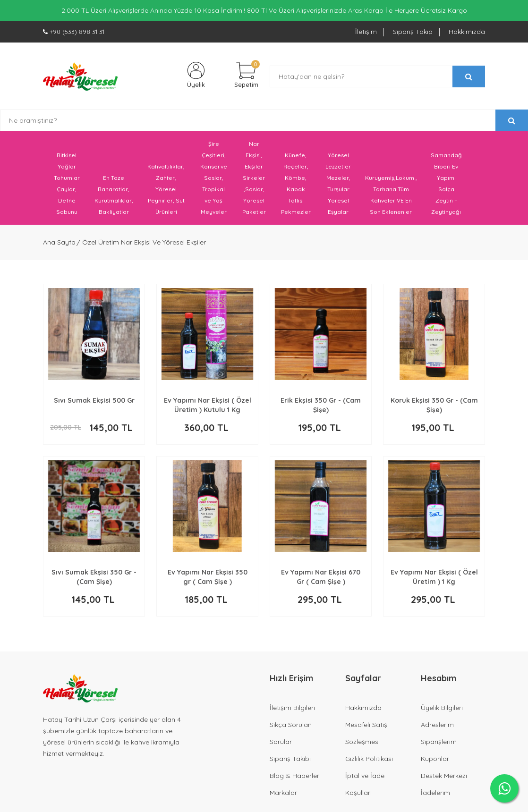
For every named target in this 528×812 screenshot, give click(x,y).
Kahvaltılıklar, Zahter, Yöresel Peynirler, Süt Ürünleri (166, 192)
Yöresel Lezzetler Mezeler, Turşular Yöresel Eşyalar (338, 187)
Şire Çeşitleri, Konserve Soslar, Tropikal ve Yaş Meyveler (214, 181)
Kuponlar (435, 761)
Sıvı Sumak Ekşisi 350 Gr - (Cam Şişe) (94, 580)
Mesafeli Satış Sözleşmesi (366, 736)
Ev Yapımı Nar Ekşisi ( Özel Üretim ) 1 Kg (434, 580)
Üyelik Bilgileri (442, 710)
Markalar (283, 795)
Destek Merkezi (444, 778)
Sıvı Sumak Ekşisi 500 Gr (94, 403)
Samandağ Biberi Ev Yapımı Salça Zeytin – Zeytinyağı (446, 187)
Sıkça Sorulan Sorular (291, 736)
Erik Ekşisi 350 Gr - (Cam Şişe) (321, 408)
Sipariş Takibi (290, 761)
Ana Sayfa (59, 245)
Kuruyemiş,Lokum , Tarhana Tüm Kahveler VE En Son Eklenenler (391, 198)
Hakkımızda (467, 32)
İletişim (366, 32)
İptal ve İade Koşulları (365, 787)
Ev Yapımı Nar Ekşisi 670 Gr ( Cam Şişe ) (321, 580)
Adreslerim (437, 727)
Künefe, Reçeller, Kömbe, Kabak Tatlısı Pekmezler (296, 187)
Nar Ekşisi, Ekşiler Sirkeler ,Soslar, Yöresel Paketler (254, 181)
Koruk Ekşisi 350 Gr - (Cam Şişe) (434, 408)
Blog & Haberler (294, 778)
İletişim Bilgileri (292, 710)
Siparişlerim (439, 744)
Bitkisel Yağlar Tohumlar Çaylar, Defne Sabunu (67, 187)
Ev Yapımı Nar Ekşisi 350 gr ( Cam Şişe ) (208, 580)
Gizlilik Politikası (369, 761)
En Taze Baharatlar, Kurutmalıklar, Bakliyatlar (114, 198)
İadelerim (435, 795)
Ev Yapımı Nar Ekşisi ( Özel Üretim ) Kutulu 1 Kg (208, 408)
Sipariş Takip (413, 32)
